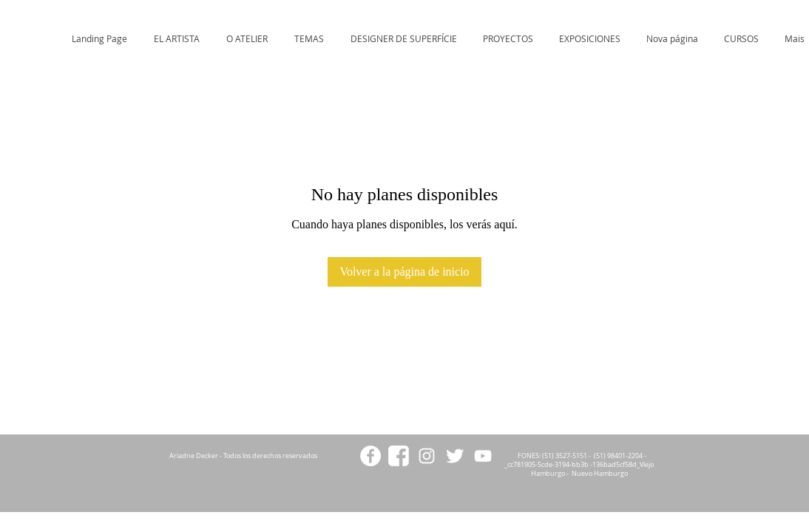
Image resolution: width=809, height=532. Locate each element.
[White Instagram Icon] (427, 456)
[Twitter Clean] (455, 456)
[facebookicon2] (399, 456)
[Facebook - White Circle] (370, 456)
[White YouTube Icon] (483, 456)
